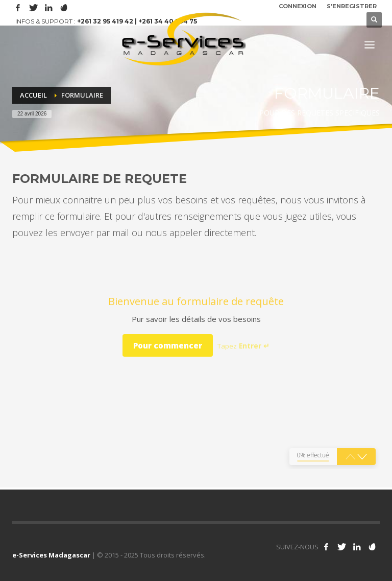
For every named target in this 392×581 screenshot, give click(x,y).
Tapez (243, 346)
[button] (362, 457)
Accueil (33, 95)
